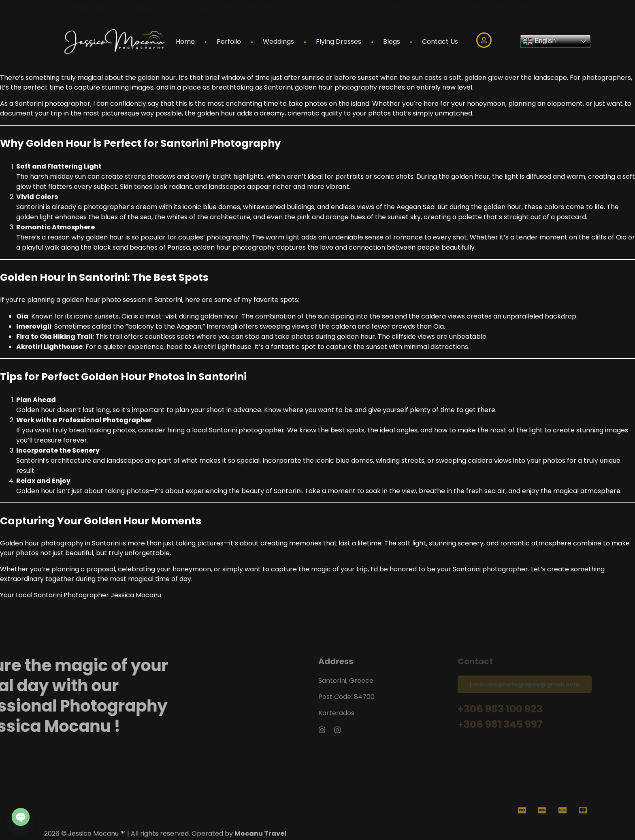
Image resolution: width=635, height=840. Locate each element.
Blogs (392, 42)
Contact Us (440, 42)
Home (185, 42)
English (539, 41)
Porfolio (229, 42)
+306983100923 (85, 8)
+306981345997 (153, 8)
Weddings (278, 42)
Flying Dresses (339, 42)
